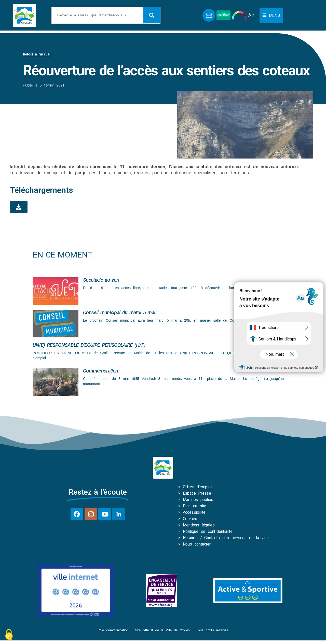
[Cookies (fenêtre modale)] (9, 635)
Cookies (190, 520)
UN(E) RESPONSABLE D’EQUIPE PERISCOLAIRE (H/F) (89, 346)
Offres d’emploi (197, 488)
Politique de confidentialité (208, 532)
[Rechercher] (152, 15)
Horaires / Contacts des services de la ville (226, 539)
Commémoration (100, 372)
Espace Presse (197, 494)
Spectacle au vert (101, 281)
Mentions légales (199, 526)
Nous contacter (197, 545)
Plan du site (195, 507)
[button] (271, 15)
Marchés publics (198, 501)
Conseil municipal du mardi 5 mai (119, 313)
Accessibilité (194, 513)
